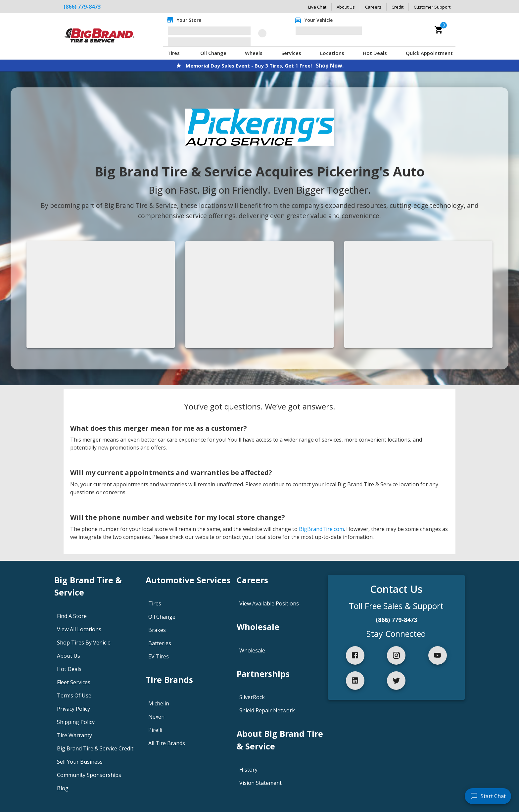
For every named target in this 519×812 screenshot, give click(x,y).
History (248, 770)
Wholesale (252, 650)
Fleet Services (74, 682)
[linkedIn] (355, 681)
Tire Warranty (74, 735)
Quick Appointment (429, 53)
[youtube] (438, 655)
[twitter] (396, 681)
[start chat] (488, 796)
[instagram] (396, 655)
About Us (346, 7)
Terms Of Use (74, 695)
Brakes (157, 630)
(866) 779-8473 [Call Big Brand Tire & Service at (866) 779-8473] (82, 7)
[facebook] (355, 655)
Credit (398, 7)
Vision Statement (260, 783)
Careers (373, 7)
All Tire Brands (167, 743)
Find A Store (72, 616)
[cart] (439, 30)
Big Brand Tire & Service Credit (95, 748)
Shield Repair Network (267, 710)
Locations (332, 53)
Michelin (159, 703)
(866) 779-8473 (396, 620)
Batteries (160, 643)
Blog (63, 788)
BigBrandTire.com (321, 529)
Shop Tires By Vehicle (84, 643)
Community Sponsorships (89, 775)
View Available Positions (269, 603)
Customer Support (432, 7)
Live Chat (317, 7)
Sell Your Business (80, 762)
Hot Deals (375, 53)
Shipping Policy (76, 722)
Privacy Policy (73, 709)
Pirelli (155, 730)
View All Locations (79, 629)
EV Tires (159, 656)
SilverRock (252, 697)
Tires (174, 53)
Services (291, 53)
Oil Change (213, 53)
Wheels (254, 53)
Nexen (156, 717)
